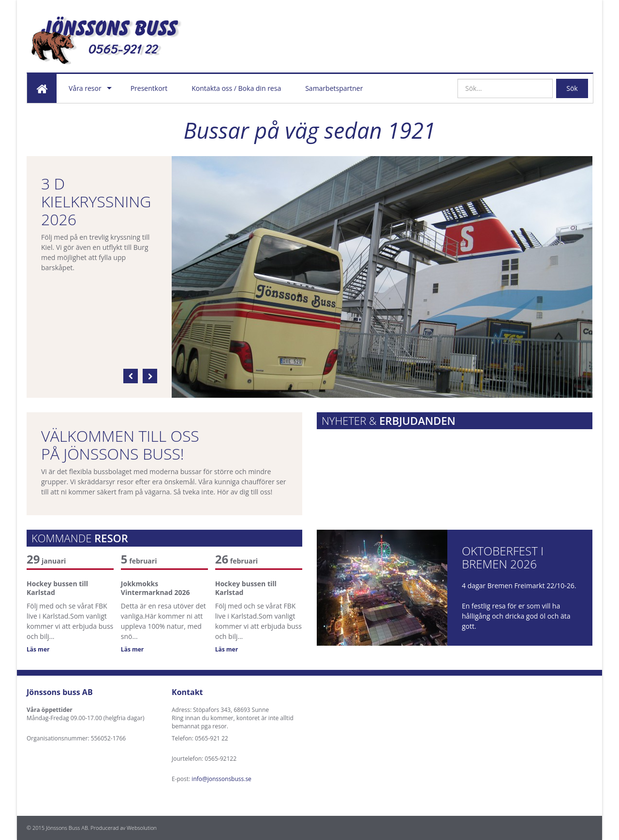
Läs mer (38, 650)
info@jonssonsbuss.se (221, 779)
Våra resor (85, 88)
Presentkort (149, 88)
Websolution (142, 828)
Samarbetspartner (334, 88)
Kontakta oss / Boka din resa (236, 88)
